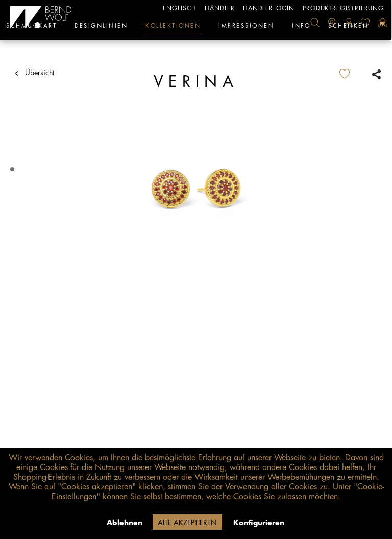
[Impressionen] (246, 28)
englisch (180, 8)
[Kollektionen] (173, 28)
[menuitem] (315, 22)
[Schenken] (348, 28)
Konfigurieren (259, 523)
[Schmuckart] (31, 28)
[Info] (301, 28)
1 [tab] (13, 169)
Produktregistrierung (343, 8)
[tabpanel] (196, 189)
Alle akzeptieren (187, 523)
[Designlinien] (101, 28)
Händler (220, 8)
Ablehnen (125, 523)
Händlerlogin (269, 8)
